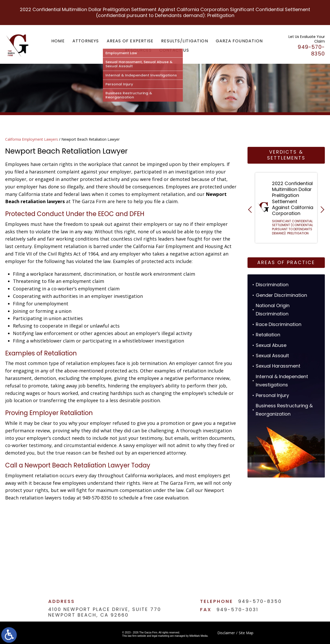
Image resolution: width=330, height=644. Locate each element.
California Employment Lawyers (32, 139)
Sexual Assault (272, 356)
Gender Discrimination (281, 295)
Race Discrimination (279, 324)
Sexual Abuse (271, 345)
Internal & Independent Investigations (282, 381)
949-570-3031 (237, 621)
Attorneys (86, 41)
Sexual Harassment (278, 366)
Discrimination (272, 285)
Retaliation (268, 335)
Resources (138, 50)
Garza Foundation (239, 41)
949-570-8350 (260, 613)
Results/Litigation (185, 41)
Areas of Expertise (130, 41)
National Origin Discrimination (273, 310)
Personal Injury (272, 395)
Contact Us (174, 50)
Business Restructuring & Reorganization (284, 410)
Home (58, 41)
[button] (251, 209)
